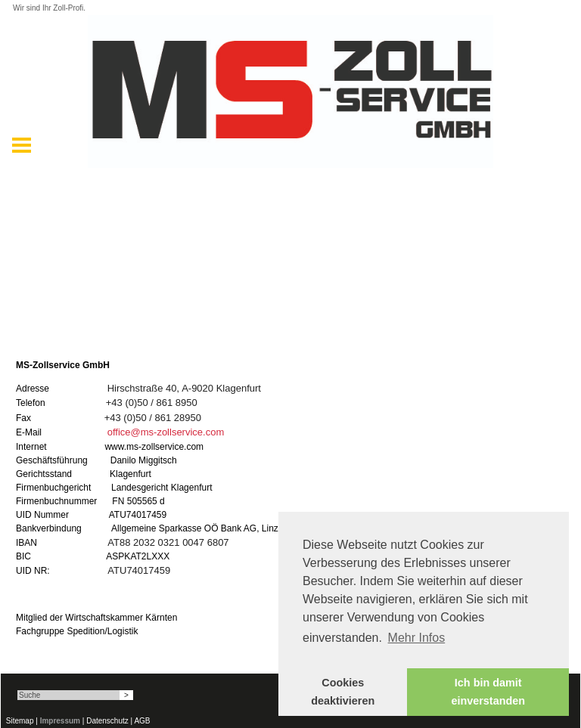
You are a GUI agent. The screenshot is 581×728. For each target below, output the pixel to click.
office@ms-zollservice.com (166, 432)
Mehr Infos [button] (417, 638)
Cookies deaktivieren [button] (343, 692)
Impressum (60, 721)
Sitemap (20, 721)
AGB (142, 721)
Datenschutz (107, 721)
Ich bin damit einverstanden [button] (488, 692)
